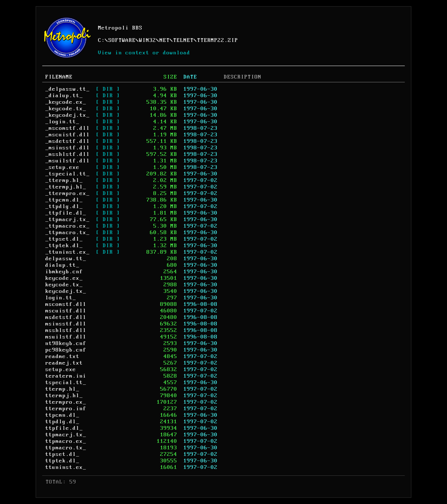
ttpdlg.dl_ (62, 422)
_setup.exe (62, 167)
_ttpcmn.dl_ (64, 200)
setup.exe (61, 370)
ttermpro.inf (66, 409)
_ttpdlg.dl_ (64, 207)
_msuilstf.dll (68, 161)
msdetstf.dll (66, 317)
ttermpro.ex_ (66, 402)
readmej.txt (64, 363)
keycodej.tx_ (66, 291)
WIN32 (148, 40)
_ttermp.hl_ (64, 180)
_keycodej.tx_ (68, 115)
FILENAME (59, 77)
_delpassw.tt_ (68, 89)
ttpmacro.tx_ (66, 448)
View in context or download (144, 53)
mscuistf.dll (66, 311)
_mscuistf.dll (68, 135)
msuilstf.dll (66, 337)
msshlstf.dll (66, 330)
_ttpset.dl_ (64, 239)
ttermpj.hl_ (64, 396)
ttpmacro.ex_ (66, 441)
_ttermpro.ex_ (68, 193)
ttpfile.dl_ (64, 428)
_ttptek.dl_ (64, 246)
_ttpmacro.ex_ (68, 226)
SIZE (170, 77)
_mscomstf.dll (68, 128)
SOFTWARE (122, 40)
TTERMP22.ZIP (218, 40)
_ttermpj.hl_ (66, 187)
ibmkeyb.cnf (64, 272)
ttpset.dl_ (62, 454)
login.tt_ (61, 298)
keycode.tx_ (64, 285)
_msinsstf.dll (68, 148)
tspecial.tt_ (66, 383)
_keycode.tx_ (66, 109)
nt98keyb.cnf (66, 343)
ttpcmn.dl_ (62, 415)
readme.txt (62, 356)
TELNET (183, 40)
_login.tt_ (62, 122)
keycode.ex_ (64, 278)
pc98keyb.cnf (66, 350)
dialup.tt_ (62, 265)
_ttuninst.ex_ (68, 252)
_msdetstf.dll (68, 141)
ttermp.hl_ (62, 389)
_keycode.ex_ (66, 102)
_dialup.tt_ (64, 96)
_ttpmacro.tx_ (68, 233)
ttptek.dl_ (62, 461)
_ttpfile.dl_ (66, 213)
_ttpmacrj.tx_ (68, 220)
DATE (190, 77)
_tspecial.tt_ (68, 174)
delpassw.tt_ (66, 259)
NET (165, 40)
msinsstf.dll (66, 324)
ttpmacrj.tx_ (66, 435)
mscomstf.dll (66, 304)
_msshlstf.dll (68, 154)
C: (102, 40)
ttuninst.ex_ (66, 467)
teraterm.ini (66, 376)
